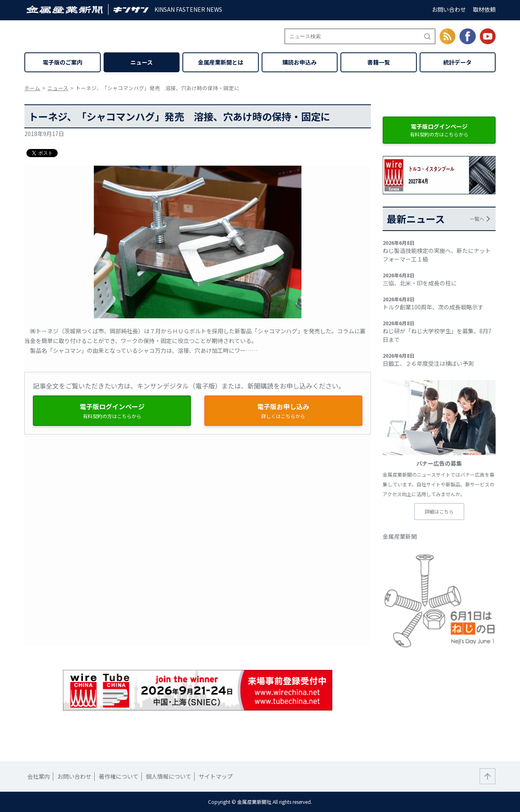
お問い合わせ (449, 9)
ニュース (142, 62)
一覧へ (477, 219)
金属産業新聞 (400, 536)
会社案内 (39, 776)
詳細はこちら (439, 511)
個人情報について (169, 776)
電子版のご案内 (63, 62)
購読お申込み (299, 62)
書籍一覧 (379, 62)
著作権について (119, 776)
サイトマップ (216, 776)
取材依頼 (484, 9)
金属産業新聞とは (221, 62)
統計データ (457, 62)
